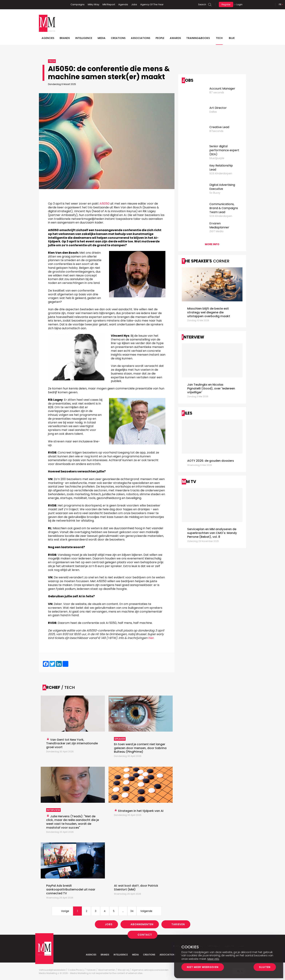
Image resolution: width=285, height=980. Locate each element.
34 (132, 911)
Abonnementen (142, 924)
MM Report (109, 4)
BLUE (232, 38)
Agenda (123, 4)
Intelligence (84, 38)
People (160, 38)
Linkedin (47, 5)
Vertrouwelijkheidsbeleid (52, 970)
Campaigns (78, 4)
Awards (175, 38)
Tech (219, 38)
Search (202, 4)
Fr (280, 4)
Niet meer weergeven (203, 967)
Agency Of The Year (152, 4)
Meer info (213, 959)
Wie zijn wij (123, 970)
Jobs (134, 4)
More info (212, 244)
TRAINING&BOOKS (198, 38)
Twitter (53, 5)
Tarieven (178, 924)
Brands (65, 38)
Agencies (48, 38)
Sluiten (265, 967)
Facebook (42, 5)
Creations (118, 38)
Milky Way (94, 4)
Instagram (59, 5)
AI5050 (104, 204)
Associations (141, 38)
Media (102, 38)
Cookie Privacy (76, 970)
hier (151, 638)
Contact (145, 935)
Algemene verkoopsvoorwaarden (150, 970)
